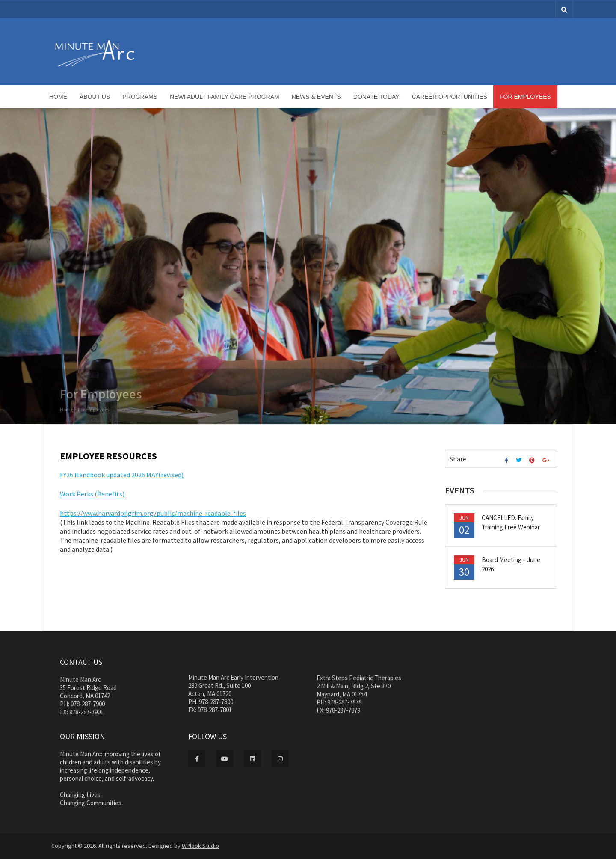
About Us (95, 97)
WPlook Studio (200, 846)
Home (58, 97)
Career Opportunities (450, 97)
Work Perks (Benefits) (92, 494)
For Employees (525, 97)
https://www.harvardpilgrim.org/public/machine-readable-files (153, 513)
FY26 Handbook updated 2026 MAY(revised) (122, 475)
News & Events (316, 97)
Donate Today (376, 97)
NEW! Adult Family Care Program (225, 97)
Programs (140, 97)
